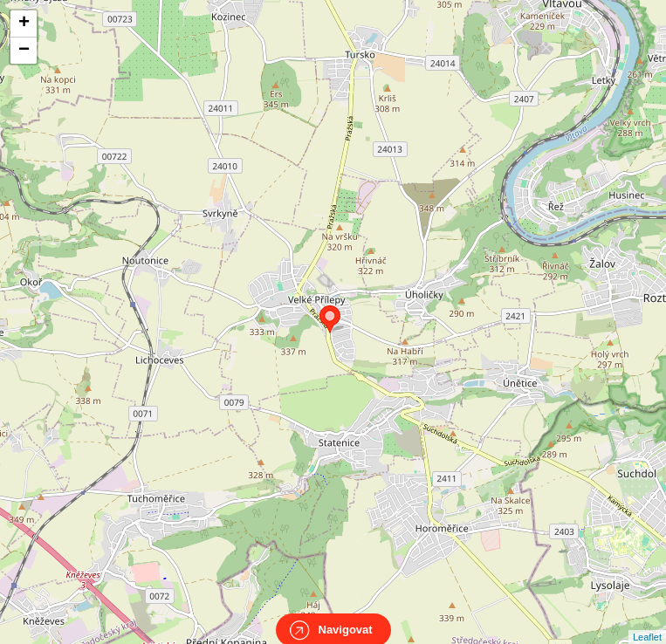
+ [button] (24, 24)
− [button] (24, 51)
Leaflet (647, 621)
